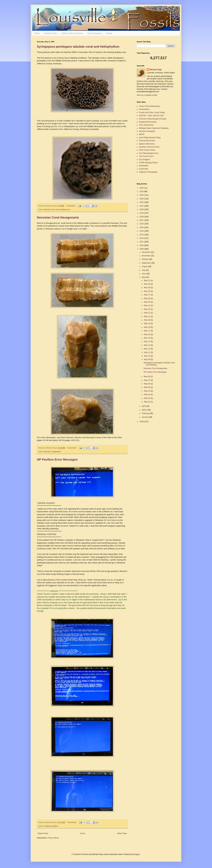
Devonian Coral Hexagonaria (58, 217)
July (144, 270)
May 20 (147, 320)
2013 (142, 235)
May (144, 277)
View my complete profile (147, 95)
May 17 (147, 331)
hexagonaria (56, 452)
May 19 (147, 324)
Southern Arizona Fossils (149, 147)
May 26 (147, 298)
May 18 (147, 327)
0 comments (71, 206)
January (145, 417)
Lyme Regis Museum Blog (150, 138)
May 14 (147, 341)
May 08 (147, 377)
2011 (142, 242)
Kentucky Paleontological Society (153, 119)
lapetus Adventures (147, 144)
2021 (142, 206)
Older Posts (122, 833)
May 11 (147, 352)
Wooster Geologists (147, 131)
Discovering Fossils (147, 141)
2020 (142, 209)
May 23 (147, 309)
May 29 (147, 288)
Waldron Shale (51, 33)
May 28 (147, 291)
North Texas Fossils (147, 150)
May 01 (147, 402)
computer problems (51, 826)
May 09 (147, 359)
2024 (142, 195)
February (146, 413)
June (144, 274)
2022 (142, 202)
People (109, 33)
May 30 (147, 284)
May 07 (147, 380)
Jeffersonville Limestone (72, 33)
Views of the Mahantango (149, 106)
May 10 (147, 356)
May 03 (147, 395)
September (147, 263)
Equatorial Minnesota (148, 122)
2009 (142, 249)
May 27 (147, 295)
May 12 (147, 349)
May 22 (147, 313)
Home (37, 33)
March (145, 410)
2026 (142, 188)
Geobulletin (144, 166)
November (146, 256)
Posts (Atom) (53, 838)
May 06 (147, 384)
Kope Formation (94, 33)
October (145, 259)
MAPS (142, 134)
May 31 (147, 280)
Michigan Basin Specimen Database (154, 128)
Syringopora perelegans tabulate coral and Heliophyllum (78, 47)
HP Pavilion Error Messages (57, 460)
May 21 (147, 316)
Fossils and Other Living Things (152, 112)
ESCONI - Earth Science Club (151, 116)
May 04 (147, 391)
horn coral (55, 209)
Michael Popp (156, 70)
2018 (142, 217)
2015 (142, 227)
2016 (142, 224)
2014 (142, 231)
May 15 (147, 338)
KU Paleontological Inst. (149, 153)
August (145, 266)
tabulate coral (65, 209)
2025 (142, 191)
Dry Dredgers (144, 160)
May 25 (147, 302)
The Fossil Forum (146, 156)
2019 (142, 213)
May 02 (147, 398)
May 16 (147, 334)
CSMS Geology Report (148, 163)
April (144, 406)
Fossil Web (144, 169)
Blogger (137, 854)
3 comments (72, 822)
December (146, 252)
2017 (142, 220)
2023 (142, 199)
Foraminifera (144, 109)
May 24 (147, 306)
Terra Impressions (146, 125)
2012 (142, 238)
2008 (142, 422)
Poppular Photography (148, 172)
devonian (47, 209)
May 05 (147, 387)
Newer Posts (43, 833)
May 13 (147, 345)
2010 (142, 245)
